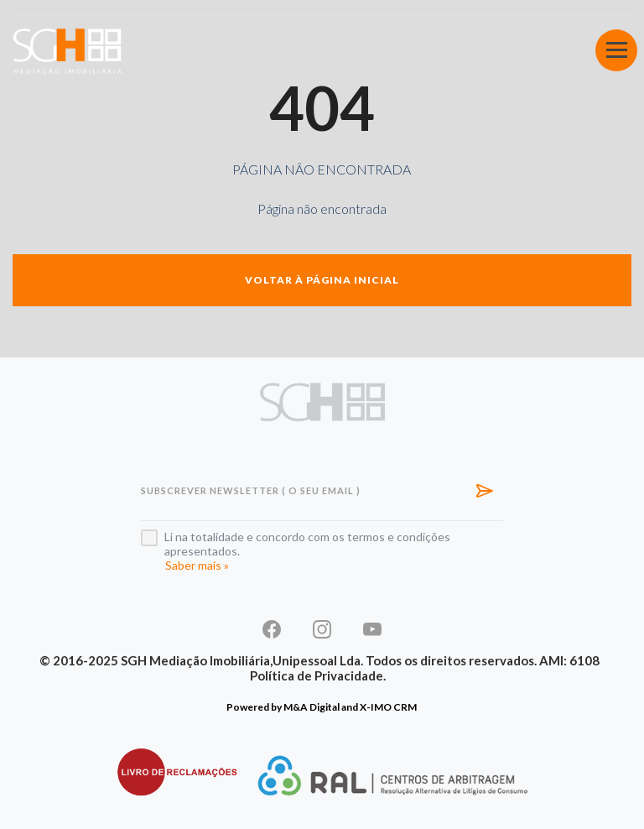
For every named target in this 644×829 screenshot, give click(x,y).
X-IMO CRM (388, 707)
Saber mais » (197, 565)
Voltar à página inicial (322, 280)
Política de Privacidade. (318, 675)
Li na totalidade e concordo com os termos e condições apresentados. (307, 544)
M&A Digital (312, 707)
